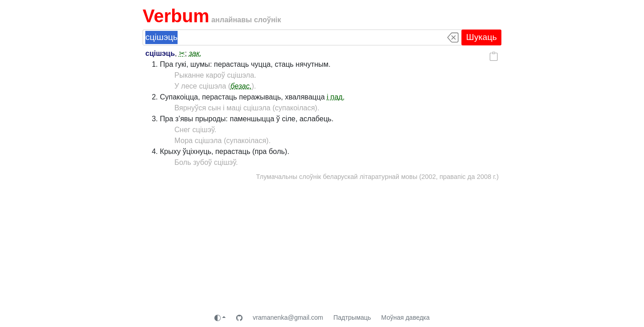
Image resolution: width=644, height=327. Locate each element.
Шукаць (481, 37)
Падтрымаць (352, 317)
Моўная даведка (405, 317)
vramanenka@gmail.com (288, 317)
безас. (241, 86)
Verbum (176, 16)
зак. (195, 53)
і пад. (336, 97)
